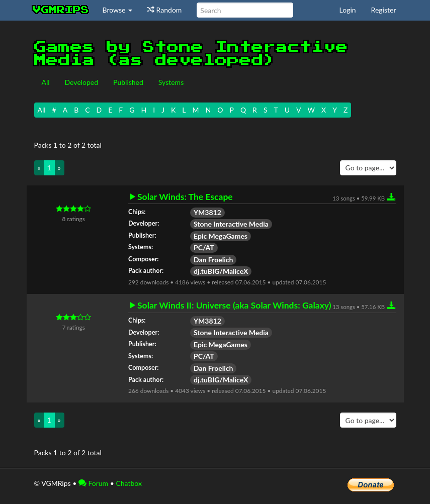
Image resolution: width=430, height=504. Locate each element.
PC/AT (204, 247)
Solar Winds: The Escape (185, 197)
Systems (171, 82)
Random (164, 10)
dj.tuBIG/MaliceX (221, 271)
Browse (118, 10)
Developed (82, 82)
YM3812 (207, 212)
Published (128, 82)
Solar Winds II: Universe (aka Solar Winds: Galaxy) (234, 306)
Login (348, 10)
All (46, 82)
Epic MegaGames (221, 236)
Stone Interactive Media (231, 224)
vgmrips (61, 10)
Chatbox (129, 483)
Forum (93, 483)
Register (384, 10)
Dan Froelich (213, 260)
